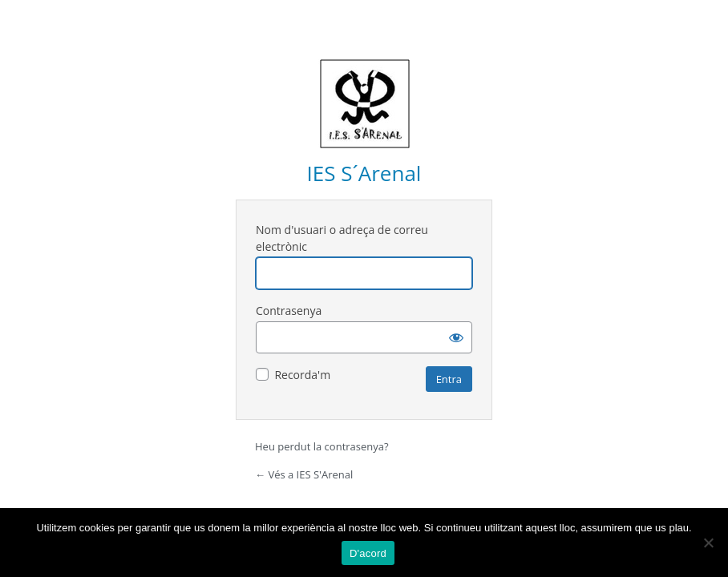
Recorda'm (302, 375)
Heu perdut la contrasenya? (322, 446)
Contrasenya (289, 311)
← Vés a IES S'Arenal (304, 474)
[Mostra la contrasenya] (456, 337)
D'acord (368, 553)
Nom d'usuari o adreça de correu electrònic (342, 238)
